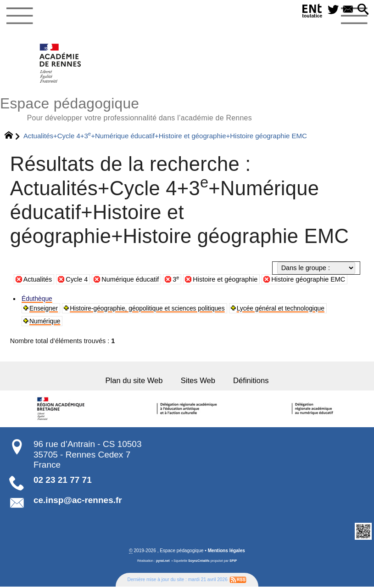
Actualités (38, 279)
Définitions (253, 382)
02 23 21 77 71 (63, 481)
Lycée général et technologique (292, 308)
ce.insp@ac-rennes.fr (78, 501)
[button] (363, 10)
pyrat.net (163, 562)
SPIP (233, 562)
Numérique (46, 321)
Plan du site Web (132, 382)
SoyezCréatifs (199, 562)
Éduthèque (38, 299)
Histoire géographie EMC (309, 279)
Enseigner (44, 308)
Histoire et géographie (226, 279)
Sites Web (198, 382)
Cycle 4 (77, 279)
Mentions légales (226, 551)
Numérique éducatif (131, 279)
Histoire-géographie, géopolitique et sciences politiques (152, 308)
